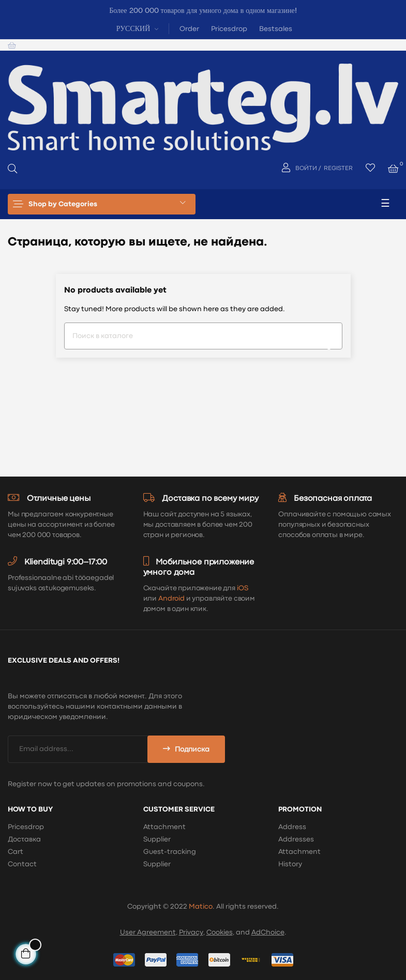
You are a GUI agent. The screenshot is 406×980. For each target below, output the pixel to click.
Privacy (191, 932)
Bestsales (276, 29)
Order (189, 29)
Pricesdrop (229, 29)
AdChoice (268, 932)
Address (292, 827)
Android (171, 599)
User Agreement (148, 932)
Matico (201, 907)
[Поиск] (203, 336)
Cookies (220, 932)
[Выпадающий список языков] (136, 28)
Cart (16, 852)
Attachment (164, 827)
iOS (243, 588)
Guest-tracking (170, 852)
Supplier (157, 839)
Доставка (24, 839)
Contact (22, 864)
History (290, 864)
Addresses (296, 839)
